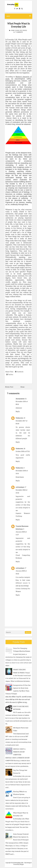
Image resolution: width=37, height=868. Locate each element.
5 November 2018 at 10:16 (22, 471)
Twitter (10, 374)
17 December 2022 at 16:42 (22, 490)
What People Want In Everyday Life (19, 25)
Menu (18, 16)
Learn (17, 30)
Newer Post (9, 387)
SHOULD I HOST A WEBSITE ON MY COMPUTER (19, 752)
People (25, 30)
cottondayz (20, 487)
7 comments (19, 32)
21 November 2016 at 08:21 (22, 401)
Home (13, 30)
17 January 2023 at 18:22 (21, 571)
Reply (18, 411)
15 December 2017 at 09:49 (22, 421)
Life (21, 30)
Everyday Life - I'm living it (23, 863)
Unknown (19, 418)
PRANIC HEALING (19, 670)
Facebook (19, 372)
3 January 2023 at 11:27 (21, 532)
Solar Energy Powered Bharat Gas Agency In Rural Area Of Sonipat (21, 837)
